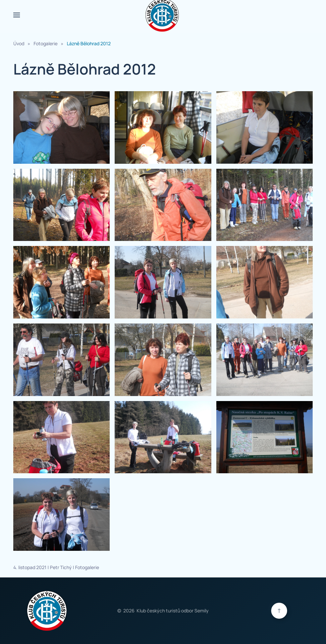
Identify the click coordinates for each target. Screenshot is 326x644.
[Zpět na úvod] (163, 15)
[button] (17, 15)
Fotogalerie (87, 567)
